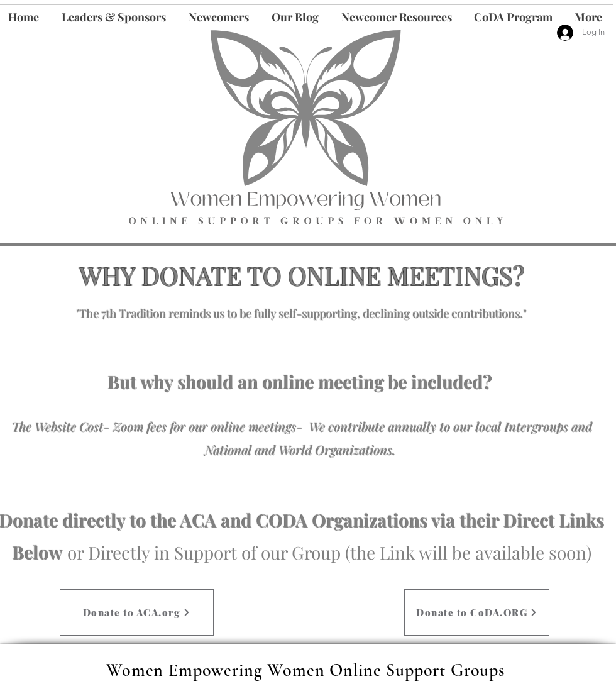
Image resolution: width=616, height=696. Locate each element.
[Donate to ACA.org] (137, 612)
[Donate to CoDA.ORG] (477, 612)
